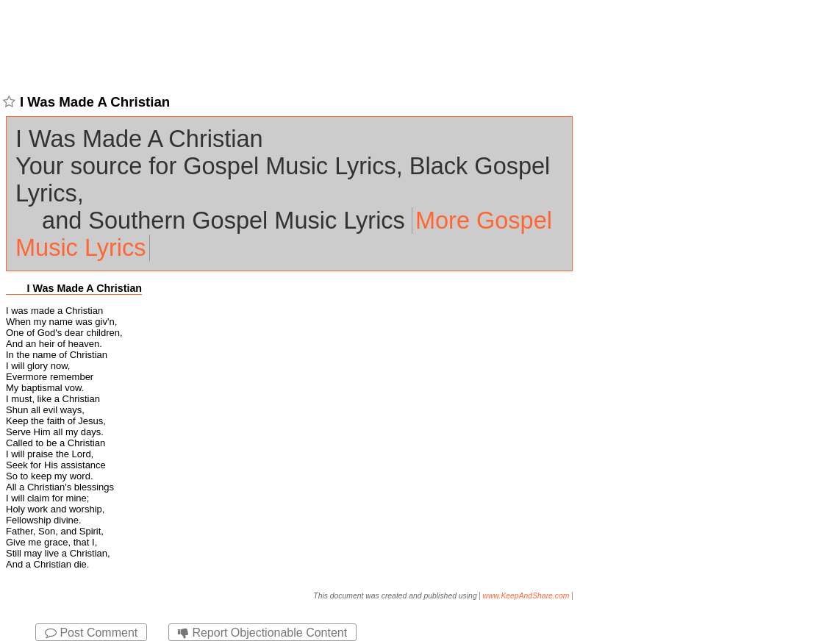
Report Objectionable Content (262, 633)
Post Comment (91, 633)
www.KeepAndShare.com (526, 596)
